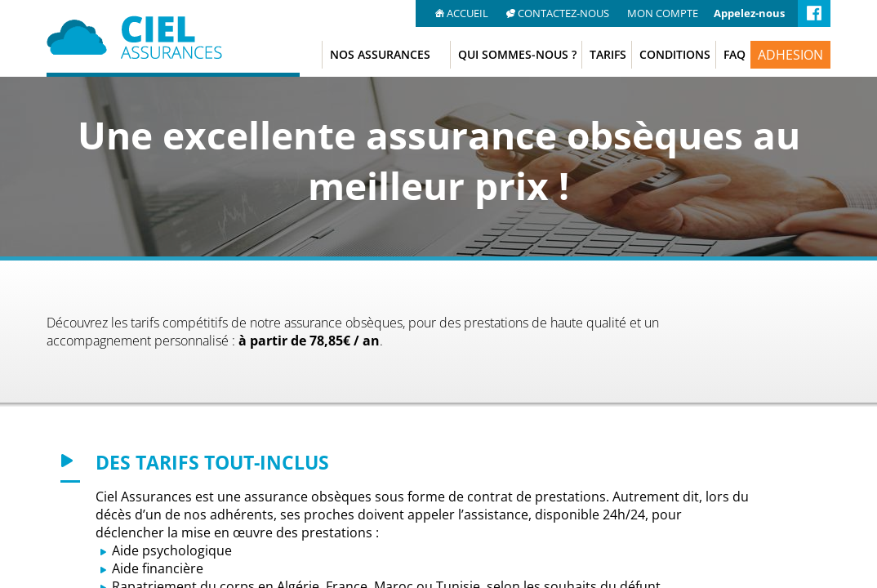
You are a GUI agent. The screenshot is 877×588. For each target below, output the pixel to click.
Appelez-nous (749, 13)
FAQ (735, 54)
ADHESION (790, 55)
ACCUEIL (463, 13)
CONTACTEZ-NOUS (559, 13)
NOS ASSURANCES (380, 54)
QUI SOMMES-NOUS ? (517, 54)
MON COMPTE (663, 13)
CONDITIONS (675, 54)
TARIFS (608, 54)
